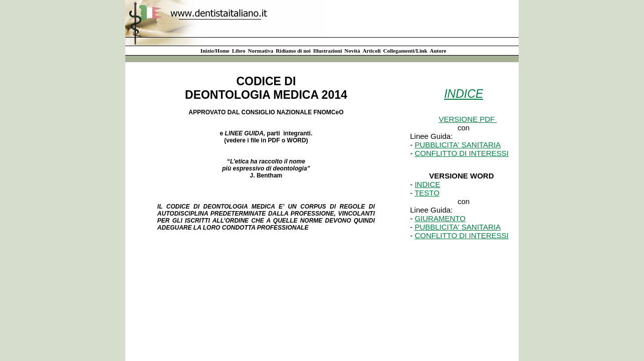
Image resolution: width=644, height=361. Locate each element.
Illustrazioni (328, 51)
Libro (239, 51)
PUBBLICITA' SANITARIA (458, 145)
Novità (352, 51)
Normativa (260, 51)
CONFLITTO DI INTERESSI (461, 153)
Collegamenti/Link (405, 51)
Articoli (371, 51)
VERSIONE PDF (468, 119)
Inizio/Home (215, 51)
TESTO (427, 193)
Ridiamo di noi (293, 51)
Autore (438, 51)
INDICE (427, 184)
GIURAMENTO (440, 218)
